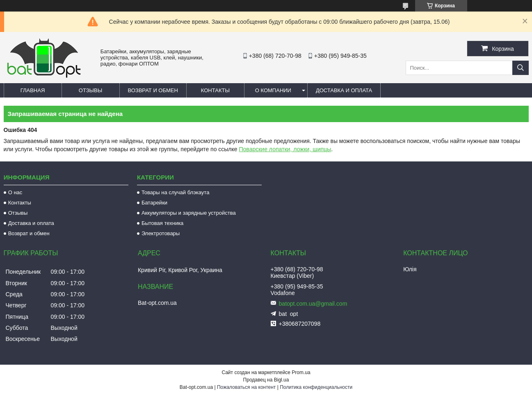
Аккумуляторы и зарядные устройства (189, 213)
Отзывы (90, 90)
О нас (15, 192)
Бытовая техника (162, 223)
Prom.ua (301, 372)
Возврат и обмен (153, 90)
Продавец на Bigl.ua (266, 380)
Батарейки (154, 203)
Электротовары (161, 233)
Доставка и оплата (344, 90)
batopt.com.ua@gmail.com (313, 304)
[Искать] (521, 68)
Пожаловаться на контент (246, 387)
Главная (33, 90)
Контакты (215, 90)
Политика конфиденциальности (316, 387)
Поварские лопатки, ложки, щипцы (285, 149)
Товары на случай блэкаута (176, 192)
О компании (273, 90)
